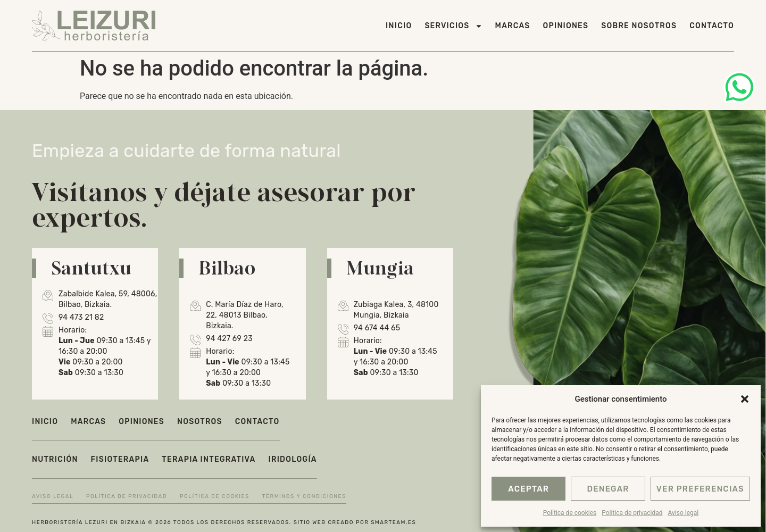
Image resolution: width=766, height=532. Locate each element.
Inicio (399, 26)
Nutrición (55, 459)
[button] (745, 399)
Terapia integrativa (209, 459)
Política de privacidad (632, 513)
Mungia (380, 268)
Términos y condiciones (304, 496)
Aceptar (528, 489)
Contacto (712, 26)
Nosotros (200, 422)
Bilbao (227, 268)
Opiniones (566, 26)
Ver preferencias (700, 489)
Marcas (513, 26)
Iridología (293, 459)
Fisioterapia (120, 459)
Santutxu (91, 268)
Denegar (608, 489)
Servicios (453, 26)
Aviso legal (683, 513)
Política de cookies (570, 513)
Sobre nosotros (639, 26)
